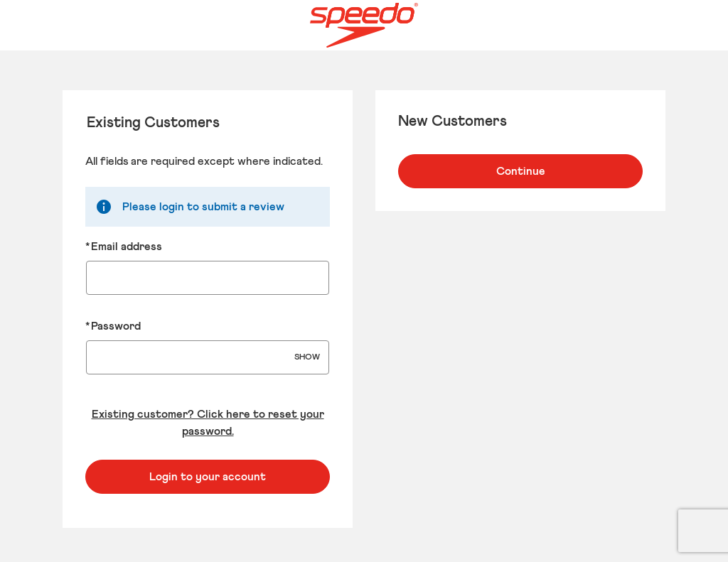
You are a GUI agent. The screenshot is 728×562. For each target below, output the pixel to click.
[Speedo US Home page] (364, 26)
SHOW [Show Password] (307, 357)
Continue (521, 171)
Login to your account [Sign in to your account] (208, 477)
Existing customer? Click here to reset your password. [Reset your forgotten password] (208, 423)
